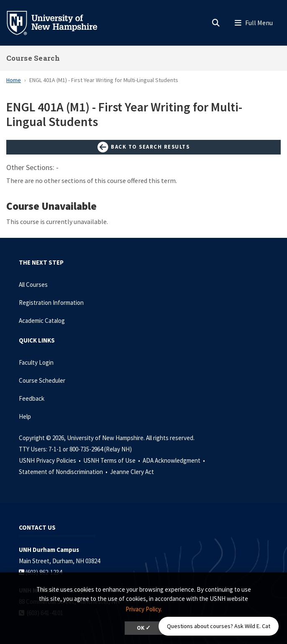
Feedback (32, 398)
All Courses (33, 285)
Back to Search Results (143, 147)
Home (14, 80)
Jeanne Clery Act (132, 472)
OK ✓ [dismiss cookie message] (144, 628)
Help (25, 416)
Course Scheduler (42, 380)
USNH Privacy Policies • (50, 460)
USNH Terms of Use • (112, 460)
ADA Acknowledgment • (174, 460)
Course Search (33, 58)
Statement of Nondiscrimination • (64, 472)
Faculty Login (36, 362)
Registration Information (51, 303)
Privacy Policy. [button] (144, 609)
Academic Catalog (42, 321)
